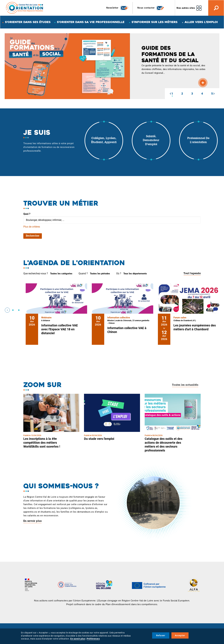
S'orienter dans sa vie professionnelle (91, 22)
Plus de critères (32, 227)
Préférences (93, 639)
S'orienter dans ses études (28, 22)
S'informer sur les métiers (155, 22)
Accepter (180, 635)
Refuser (161, 635)
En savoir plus (32, 521)
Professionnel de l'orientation (198, 140)
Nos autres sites (186, 8)
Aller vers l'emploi (201, 22)
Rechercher (33, 236)
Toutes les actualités (185, 385)
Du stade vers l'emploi (99, 439)
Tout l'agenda (192, 274)
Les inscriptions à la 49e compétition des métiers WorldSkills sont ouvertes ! (42, 443)
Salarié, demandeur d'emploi (151, 141)
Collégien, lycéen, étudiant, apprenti (104, 140)
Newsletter (118, 8)
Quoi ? (27, 214)
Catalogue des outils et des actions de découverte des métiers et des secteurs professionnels (163, 445)
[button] (170, 94)
